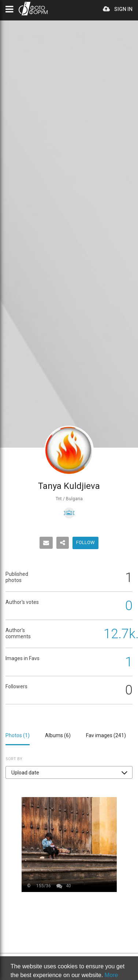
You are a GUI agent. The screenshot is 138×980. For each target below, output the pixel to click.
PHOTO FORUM (33, 9)
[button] (69, 772)
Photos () (18, 735)
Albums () (58, 735)
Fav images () (106, 735)
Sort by (14, 759)
